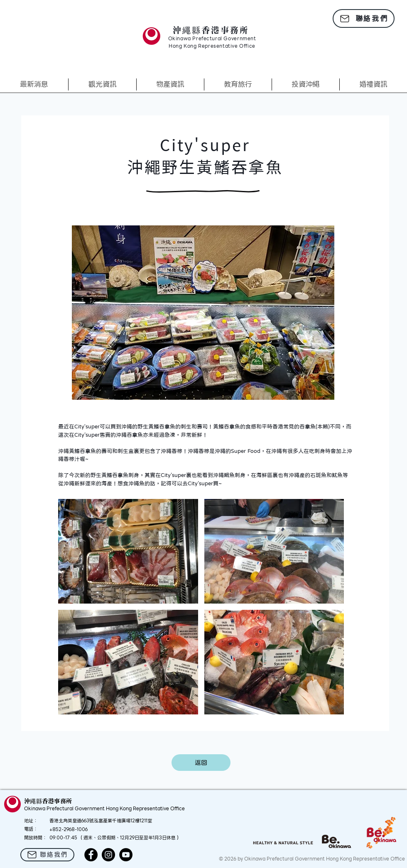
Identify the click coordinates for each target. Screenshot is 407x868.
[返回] (201, 763)
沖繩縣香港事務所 (211, 30)
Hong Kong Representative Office (212, 46)
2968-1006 (76, 829)
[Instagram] (108, 855)
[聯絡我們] (364, 18)
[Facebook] (91, 855)
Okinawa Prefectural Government (212, 39)
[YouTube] (126, 855)
